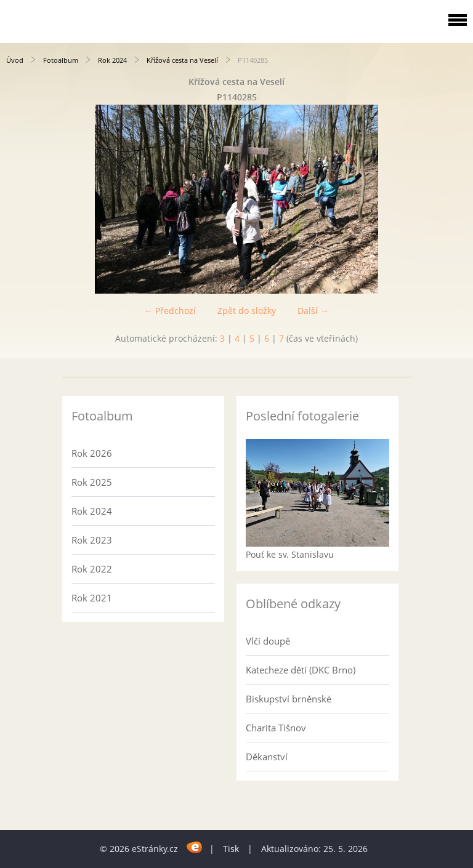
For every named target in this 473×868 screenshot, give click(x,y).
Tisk (231, 849)
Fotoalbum (61, 60)
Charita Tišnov (276, 728)
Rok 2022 (92, 569)
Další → (313, 311)
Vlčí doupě (268, 641)
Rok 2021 (92, 598)
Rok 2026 (92, 453)
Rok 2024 (112, 60)
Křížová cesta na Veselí (182, 60)
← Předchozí (170, 311)
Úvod (15, 60)
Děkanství (267, 757)
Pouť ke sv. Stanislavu (290, 554)
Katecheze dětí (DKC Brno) (301, 670)
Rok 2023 (92, 540)
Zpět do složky (247, 311)
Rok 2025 (92, 482)
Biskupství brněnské (289, 699)
